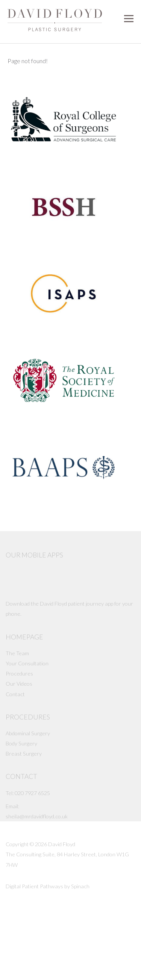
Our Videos (19, 684)
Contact (15, 694)
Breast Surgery (24, 754)
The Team (17, 653)
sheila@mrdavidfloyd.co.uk (37, 816)
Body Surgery (21, 743)
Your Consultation (27, 663)
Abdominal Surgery (28, 733)
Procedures (19, 673)
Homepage (24, 637)
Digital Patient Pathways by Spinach (48, 886)
